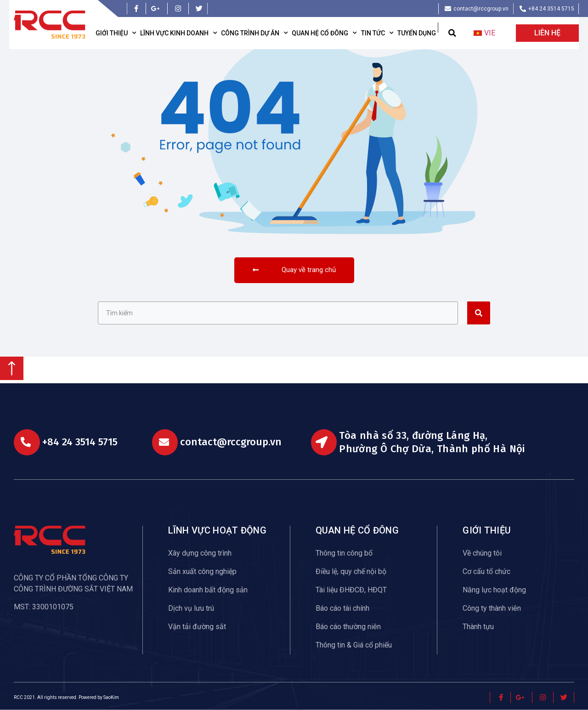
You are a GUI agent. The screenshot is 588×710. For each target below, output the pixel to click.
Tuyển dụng (417, 33)
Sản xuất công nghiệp (202, 571)
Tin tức (377, 33)
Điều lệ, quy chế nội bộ (351, 571)
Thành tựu (478, 627)
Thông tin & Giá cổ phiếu (354, 645)
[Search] (479, 313)
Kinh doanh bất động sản (208, 590)
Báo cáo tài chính (342, 608)
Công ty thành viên (492, 608)
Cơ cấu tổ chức (486, 571)
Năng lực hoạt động (494, 590)
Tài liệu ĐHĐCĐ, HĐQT (351, 590)
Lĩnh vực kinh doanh (179, 33)
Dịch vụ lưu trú (191, 608)
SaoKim (111, 697)
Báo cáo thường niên (348, 627)
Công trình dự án (254, 33)
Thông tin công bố (344, 553)
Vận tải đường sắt (197, 627)
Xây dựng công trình (200, 553)
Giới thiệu (116, 33)
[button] (452, 33)
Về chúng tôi (482, 553)
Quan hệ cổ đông (324, 33)
